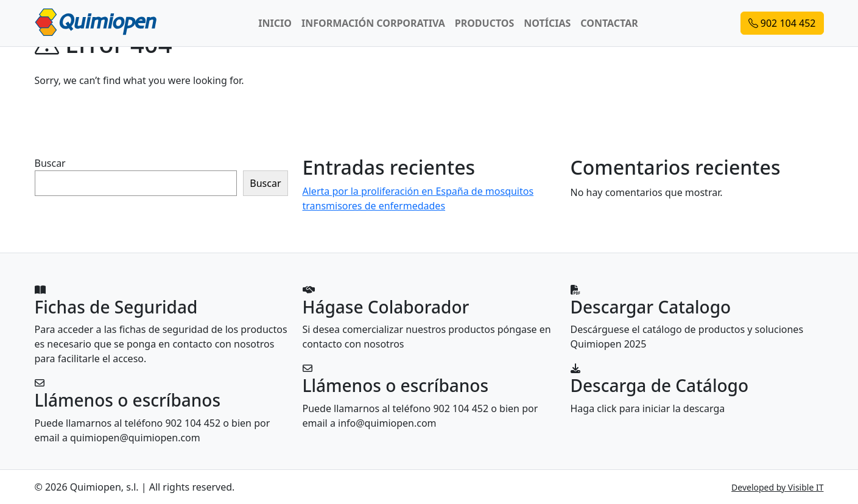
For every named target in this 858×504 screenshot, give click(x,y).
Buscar (50, 163)
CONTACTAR (609, 23)
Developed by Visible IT (777, 487)
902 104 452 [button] (782, 23)
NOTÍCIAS (547, 23)
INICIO (275, 23)
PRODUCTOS (485, 23)
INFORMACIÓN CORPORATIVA (373, 23)
